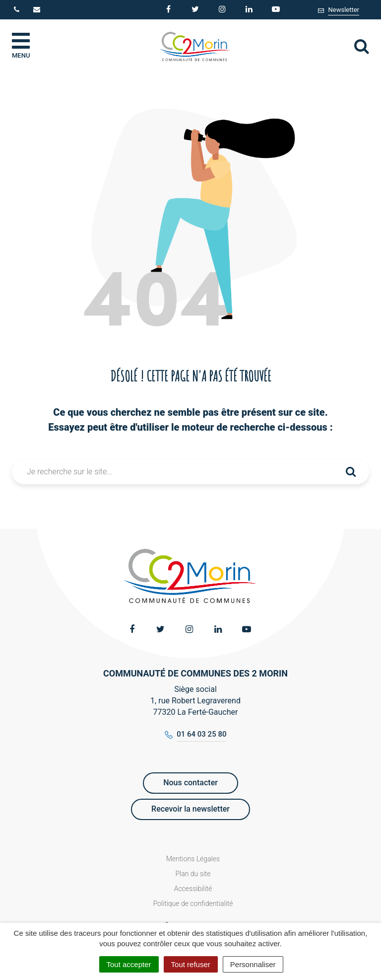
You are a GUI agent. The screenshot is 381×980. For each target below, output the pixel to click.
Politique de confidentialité (193, 904)
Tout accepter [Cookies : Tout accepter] (129, 964)
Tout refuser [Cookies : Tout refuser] (191, 964)
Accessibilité (193, 889)
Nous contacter (190, 783)
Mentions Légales (193, 859)
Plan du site (193, 874)
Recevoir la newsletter (190, 809)
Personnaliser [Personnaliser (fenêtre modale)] (253, 964)
